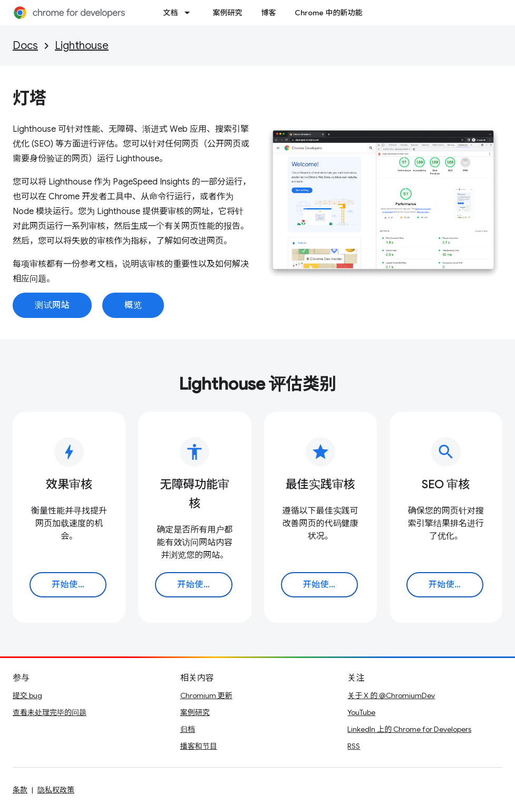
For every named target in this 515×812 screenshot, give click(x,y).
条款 (20, 790)
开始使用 (69, 585)
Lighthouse (82, 46)
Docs (25, 46)
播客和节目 (199, 746)
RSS (354, 746)
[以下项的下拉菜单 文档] (190, 13)
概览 (133, 305)
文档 (170, 13)
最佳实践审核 (320, 484)
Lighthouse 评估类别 (257, 384)
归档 (188, 729)
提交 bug (27, 695)
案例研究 (227, 13)
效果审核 (69, 484)
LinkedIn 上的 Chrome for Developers (409, 729)
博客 (268, 13)
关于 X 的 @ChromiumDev (391, 695)
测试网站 (52, 305)
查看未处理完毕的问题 (50, 712)
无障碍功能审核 (195, 494)
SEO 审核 (446, 484)
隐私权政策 (56, 790)
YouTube (361, 712)
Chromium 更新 (206, 695)
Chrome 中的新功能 (328, 13)
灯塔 (30, 98)
